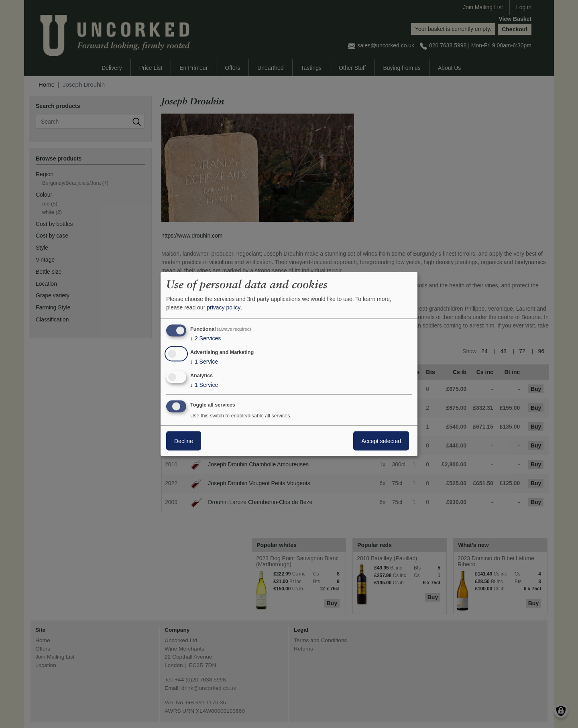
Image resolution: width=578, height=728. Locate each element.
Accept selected (381, 441)
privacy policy (224, 307)
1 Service (204, 362)
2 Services (206, 338)
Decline (184, 441)
